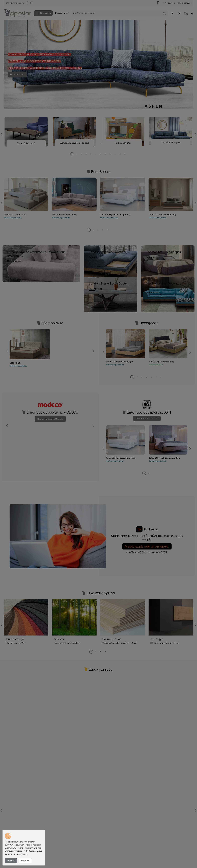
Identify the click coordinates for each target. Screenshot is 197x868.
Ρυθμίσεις (25, 860)
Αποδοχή (11, 860)
